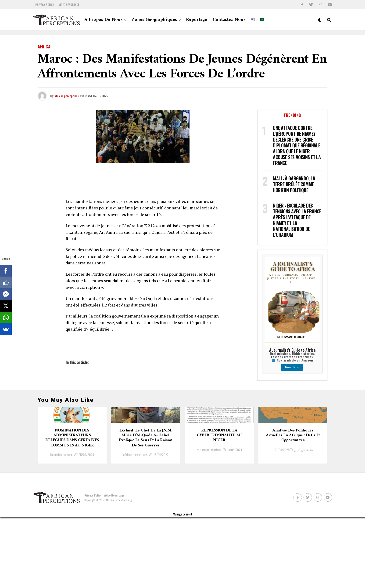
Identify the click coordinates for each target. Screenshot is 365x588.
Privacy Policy (45, 5)
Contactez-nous (229, 20)
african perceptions (67, 96)
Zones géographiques (154, 20)
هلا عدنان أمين (303, 507)
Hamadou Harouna (61, 526)
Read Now (292, 367)
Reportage (197, 20)
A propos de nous (103, 20)
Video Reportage (69, 5)
